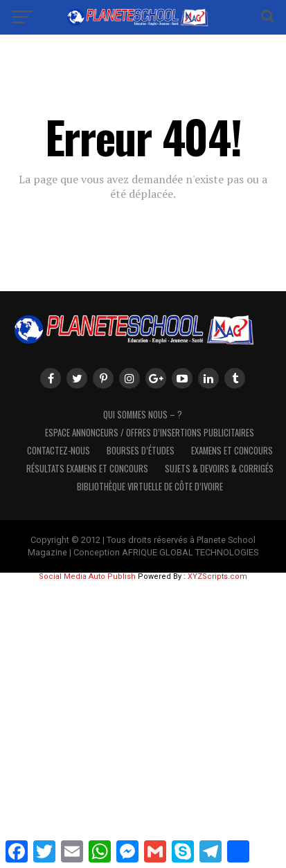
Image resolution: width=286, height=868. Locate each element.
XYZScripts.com (217, 576)
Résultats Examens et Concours (87, 469)
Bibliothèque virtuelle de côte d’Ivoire (150, 487)
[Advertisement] (143, 723)
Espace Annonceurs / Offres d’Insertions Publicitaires (150, 433)
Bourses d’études (141, 451)
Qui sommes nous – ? (143, 415)
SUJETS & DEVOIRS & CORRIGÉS (219, 469)
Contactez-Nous (59, 451)
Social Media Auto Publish (87, 576)
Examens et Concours (232, 451)
